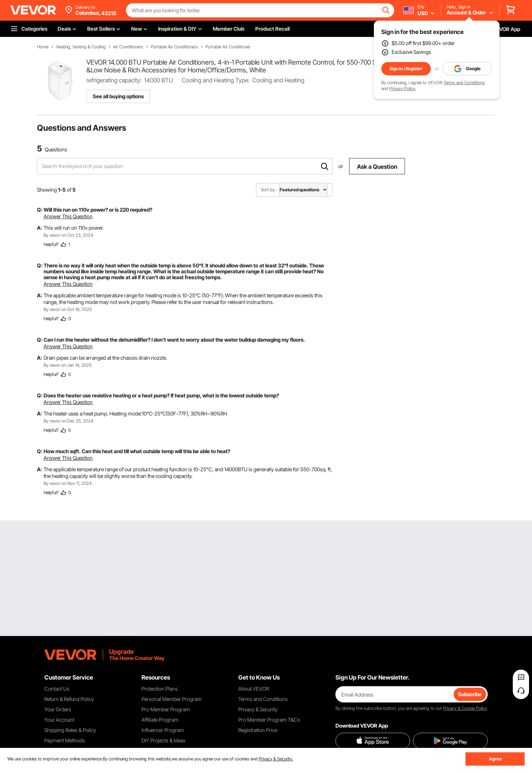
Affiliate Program (160, 720)
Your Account (59, 720)
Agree (495, 759)
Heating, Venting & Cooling (81, 47)
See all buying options (118, 96)
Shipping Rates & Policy (70, 730)
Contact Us (57, 689)
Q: (40, 210)
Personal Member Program (172, 699)
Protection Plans (160, 689)
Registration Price (258, 730)
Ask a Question (377, 167)
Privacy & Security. (276, 759)
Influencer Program (163, 730)
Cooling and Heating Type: (216, 80)
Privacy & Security (258, 709)
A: (40, 228)
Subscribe (470, 694)
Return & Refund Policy (69, 699)
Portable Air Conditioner (228, 47)
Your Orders (58, 709)
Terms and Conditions (464, 83)
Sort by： (270, 190)
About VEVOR (254, 689)
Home (43, 47)
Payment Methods (65, 740)
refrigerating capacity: (114, 80)
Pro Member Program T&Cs (269, 720)
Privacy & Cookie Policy (465, 708)
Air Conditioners (128, 47)
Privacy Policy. (403, 88)
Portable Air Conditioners (174, 47)
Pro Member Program (166, 709)
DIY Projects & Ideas (163, 740)
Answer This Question (68, 216)
